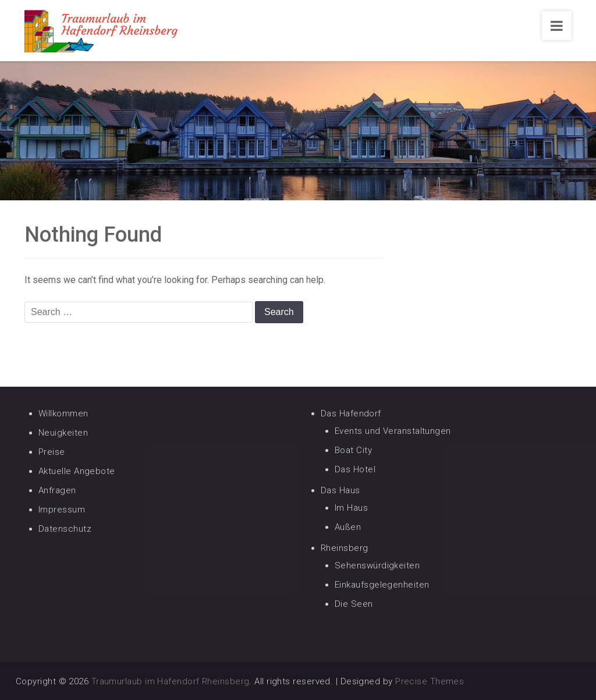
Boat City (353, 450)
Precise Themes (430, 681)
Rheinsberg (345, 548)
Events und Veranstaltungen (393, 431)
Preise (52, 452)
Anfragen (57, 490)
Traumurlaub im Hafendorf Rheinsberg (171, 681)
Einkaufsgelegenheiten (382, 585)
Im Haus (351, 508)
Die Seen (354, 604)
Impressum (62, 510)
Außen (348, 527)
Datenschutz (65, 529)
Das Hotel (355, 469)
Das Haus (340, 490)
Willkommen (63, 413)
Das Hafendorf (351, 413)
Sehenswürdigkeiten (377, 565)
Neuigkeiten (63, 433)
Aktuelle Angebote (77, 471)
